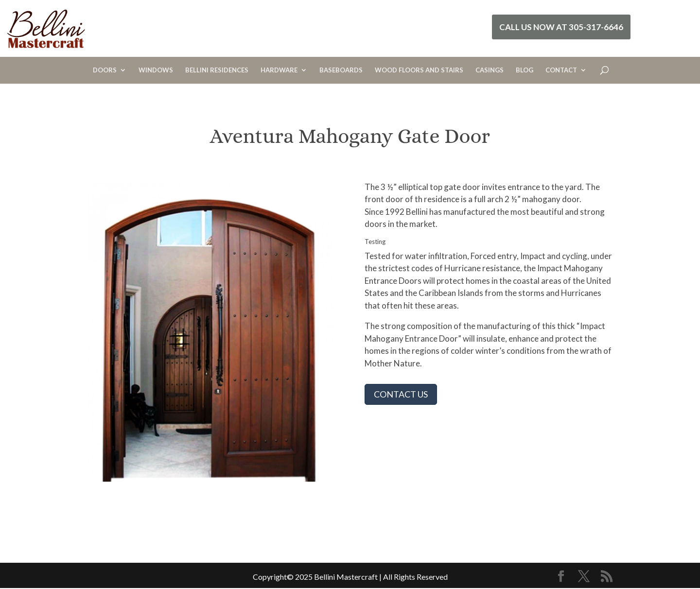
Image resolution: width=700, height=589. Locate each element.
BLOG (525, 70)
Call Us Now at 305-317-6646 (561, 27)
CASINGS (490, 70)
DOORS (105, 70)
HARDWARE (279, 70)
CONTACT (561, 70)
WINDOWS (156, 70)
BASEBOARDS (341, 70)
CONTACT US (401, 394)
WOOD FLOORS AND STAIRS (419, 70)
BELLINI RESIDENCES (217, 70)
